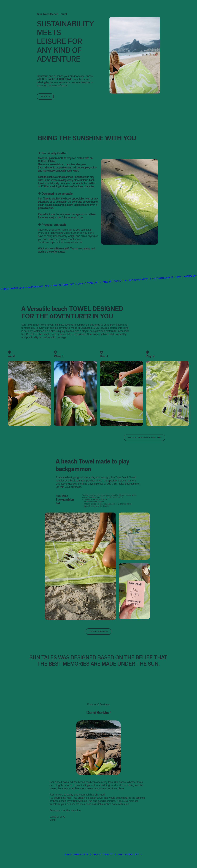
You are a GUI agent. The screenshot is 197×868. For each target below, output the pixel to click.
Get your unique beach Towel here (145, 438)
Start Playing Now (98, 632)
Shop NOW (45, 96)
